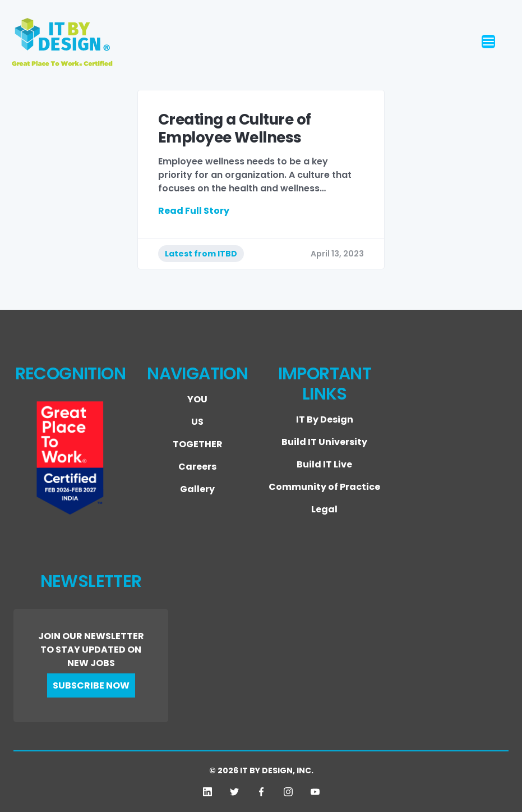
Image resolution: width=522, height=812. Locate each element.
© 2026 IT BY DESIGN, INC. (261, 770)
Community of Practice (324, 487)
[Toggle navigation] (506, 42)
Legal (324, 509)
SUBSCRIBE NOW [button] (91, 685)
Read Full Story (194, 211)
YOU (197, 399)
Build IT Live (324, 464)
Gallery (197, 489)
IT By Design (325, 419)
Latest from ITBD (201, 254)
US (197, 422)
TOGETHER (198, 444)
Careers (197, 467)
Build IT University (324, 442)
